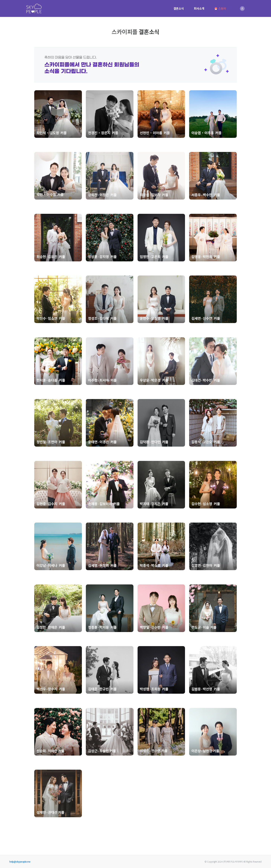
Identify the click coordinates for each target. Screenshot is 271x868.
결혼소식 (179, 8)
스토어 (220, 8)
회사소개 (199, 8)
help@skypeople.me (20, 862)
